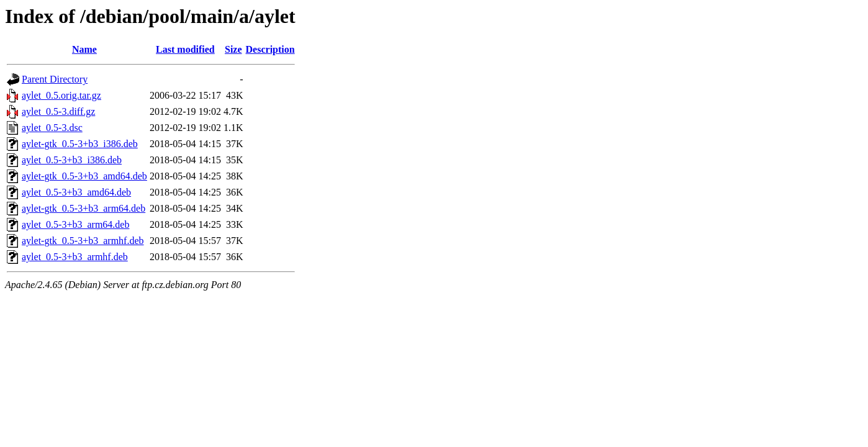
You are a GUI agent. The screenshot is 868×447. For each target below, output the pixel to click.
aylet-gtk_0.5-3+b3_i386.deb (80, 144)
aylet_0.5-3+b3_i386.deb (72, 160)
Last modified (185, 49)
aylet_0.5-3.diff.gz (58, 111)
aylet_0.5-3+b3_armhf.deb (75, 257)
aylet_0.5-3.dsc (52, 128)
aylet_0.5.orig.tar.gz (61, 95)
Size (233, 49)
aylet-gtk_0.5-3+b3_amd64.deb (84, 176)
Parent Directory (55, 79)
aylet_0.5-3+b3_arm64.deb (75, 224)
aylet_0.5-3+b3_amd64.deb (76, 192)
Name (84, 49)
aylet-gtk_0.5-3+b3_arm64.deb (84, 208)
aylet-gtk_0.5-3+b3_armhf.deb (83, 241)
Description (270, 49)
